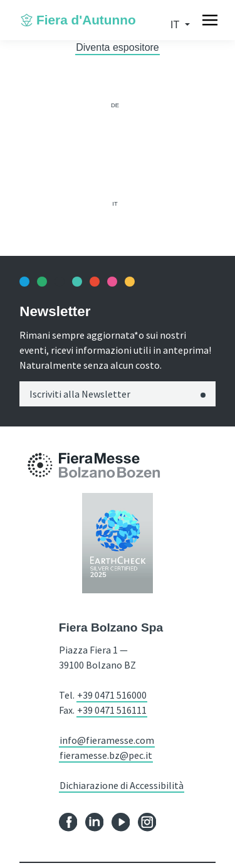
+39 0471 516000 (112, 695)
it (176, 25)
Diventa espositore (118, 47)
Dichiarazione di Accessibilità (122, 785)
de (115, 105)
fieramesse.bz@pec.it (106, 755)
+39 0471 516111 (112, 710)
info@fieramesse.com (107, 740)
